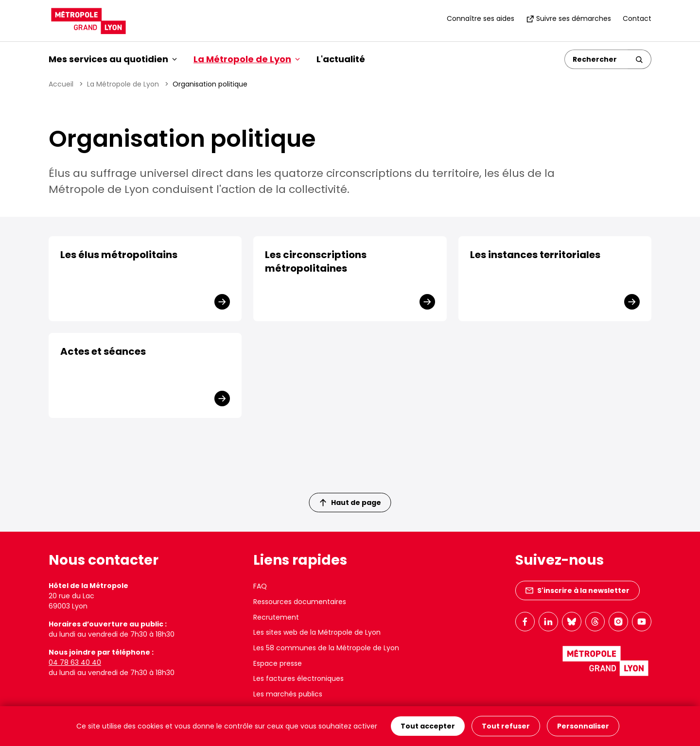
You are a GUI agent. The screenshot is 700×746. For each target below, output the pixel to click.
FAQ (260, 586)
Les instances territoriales (535, 255)
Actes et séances (103, 351)
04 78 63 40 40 (75, 662)
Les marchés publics (288, 694)
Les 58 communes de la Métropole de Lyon (326, 648)
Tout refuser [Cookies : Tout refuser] (506, 726)
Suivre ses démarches (569, 18)
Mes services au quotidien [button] (113, 59)
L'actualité (341, 59)
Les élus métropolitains (119, 255)
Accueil (61, 84)
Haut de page (350, 503)
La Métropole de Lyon (123, 84)
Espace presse (278, 663)
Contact (637, 18)
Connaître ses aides (481, 18)
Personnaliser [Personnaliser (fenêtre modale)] (583, 726)
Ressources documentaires (300, 602)
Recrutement (276, 617)
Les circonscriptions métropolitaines (316, 261)
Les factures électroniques (298, 678)
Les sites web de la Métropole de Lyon (317, 632)
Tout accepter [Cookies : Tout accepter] (428, 726)
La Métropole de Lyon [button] (247, 59)
